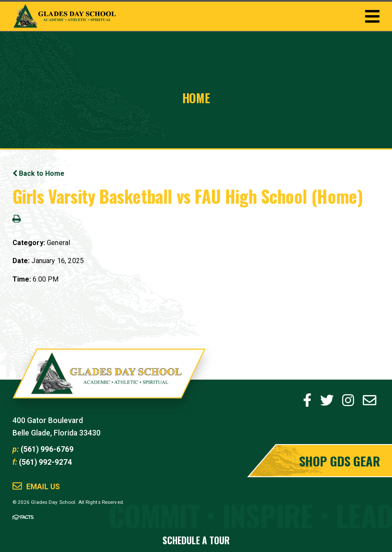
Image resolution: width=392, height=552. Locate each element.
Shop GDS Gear (340, 461)
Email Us (43, 487)
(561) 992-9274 (45, 462)
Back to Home (38, 173)
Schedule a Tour (196, 540)
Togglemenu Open (372, 16)
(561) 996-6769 (47, 449)
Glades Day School (109, 380)
